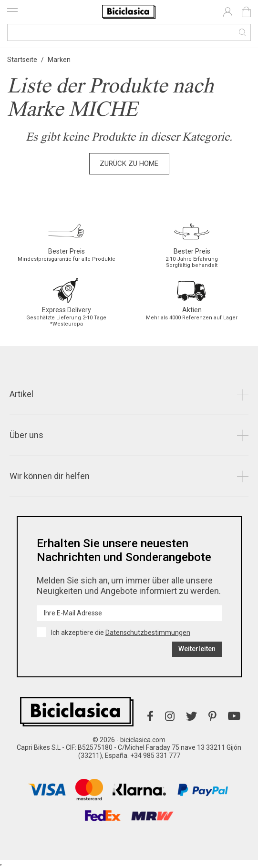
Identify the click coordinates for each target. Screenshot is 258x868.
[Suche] (129, 32)
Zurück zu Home (129, 163)
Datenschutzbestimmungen (148, 633)
